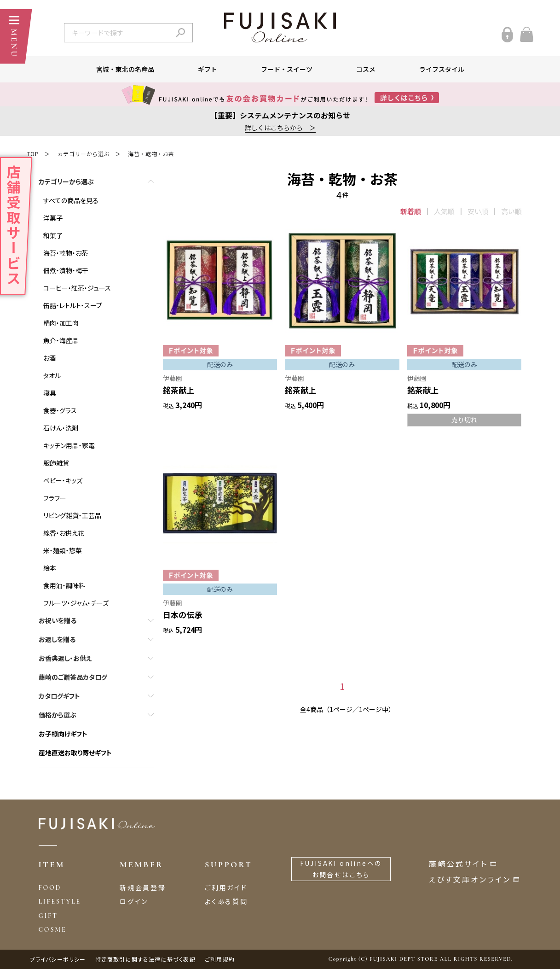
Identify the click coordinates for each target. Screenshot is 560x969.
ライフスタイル (442, 69)
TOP (33, 154)
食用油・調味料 (64, 585)
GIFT (48, 916)
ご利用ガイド (226, 887)
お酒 (49, 358)
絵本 (50, 568)
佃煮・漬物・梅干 (66, 270)
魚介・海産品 (61, 340)
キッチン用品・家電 (69, 445)
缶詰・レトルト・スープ (73, 305)
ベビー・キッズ (63, 480)
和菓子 (53, 235)
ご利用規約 (220, 959)
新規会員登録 (143, 887)
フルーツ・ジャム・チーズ (76, 603)
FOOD (50, 888)
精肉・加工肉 (61, 323)
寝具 (50, 393)
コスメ (366, 69)
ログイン (134, 901)
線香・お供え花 (64, 533)
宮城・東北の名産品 (125, 69)
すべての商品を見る (71, 200)
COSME (53, 930)
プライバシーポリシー (58, 959)
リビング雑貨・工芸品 (72, 515)
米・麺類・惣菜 (63, 550)
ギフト (208, 69)
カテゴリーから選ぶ (84, 154)
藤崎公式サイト (458, 864)
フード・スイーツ (287, 69)
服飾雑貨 (56, 463)
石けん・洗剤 (61, 428)
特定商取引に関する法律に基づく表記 (145, 959)
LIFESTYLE (60, 902)
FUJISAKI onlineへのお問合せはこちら (341, 869)
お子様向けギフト (63, 734)
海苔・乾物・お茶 (151, 154)
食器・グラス (60, 410)
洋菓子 (53, 218)
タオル (52, 375)
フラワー (55, 498)
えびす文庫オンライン (470, 879)
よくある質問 (226, 901)
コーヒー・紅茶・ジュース (77, 288)
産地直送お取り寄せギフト (75, 753)
